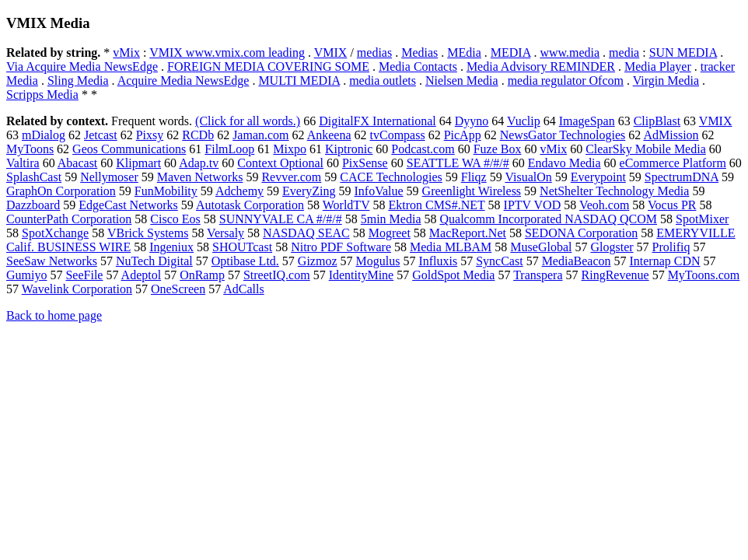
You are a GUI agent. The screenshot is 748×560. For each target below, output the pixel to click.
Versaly (225, 233)
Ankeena (329, 135)
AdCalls (243, 289)
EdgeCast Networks (128, 205)
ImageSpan (587, 121)
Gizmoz (318, 261)
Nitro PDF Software (341, 247)
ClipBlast (657, 121)
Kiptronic (349, 149)
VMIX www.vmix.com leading (227, 52)
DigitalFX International (377, 121)
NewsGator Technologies (563, 135)
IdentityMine (362, 275)
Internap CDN (664, 261)
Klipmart (138, 163)
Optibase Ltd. (245, 261)
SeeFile (84, 275)
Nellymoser (109, 177)
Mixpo (290, 149)
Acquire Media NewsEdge (184, 80)
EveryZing (309, 191)
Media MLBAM (451, 247)
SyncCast (499, 261)
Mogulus (377, 261)
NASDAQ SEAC (306, 233)
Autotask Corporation (250, 205)
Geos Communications (129, 149)
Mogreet (390, 233)
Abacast (78, 163)
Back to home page (54, 315)
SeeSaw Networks (52, 261)
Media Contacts (418, 66)
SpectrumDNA (682, 177)
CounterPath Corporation (69, 219)
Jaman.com (260, 135)
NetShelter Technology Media (614, 191)
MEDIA (511, 52)
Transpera (538, 275)
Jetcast (101, 135)
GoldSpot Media (453, 275)
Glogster (612, 247)
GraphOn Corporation (61, 191)
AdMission (671, 135)
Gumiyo (26, 275)
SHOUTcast (242, 247)
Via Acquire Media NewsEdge (82, 66)
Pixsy (150, 135)
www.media (570, 52)
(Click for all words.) (248, 121)
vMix (126, 52)
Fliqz (474, 177)
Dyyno (472, 121)
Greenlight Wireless (472, 191)
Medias (419, 52)
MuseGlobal (541, 247)
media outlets (383, 80)
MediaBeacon (577, 261)
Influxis (438, 261)
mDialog (44, 135)
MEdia (464, 52)
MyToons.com (704, 275)
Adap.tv (199, 163)
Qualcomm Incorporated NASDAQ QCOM (548, 219)
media (624, 52)
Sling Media (78, 80)
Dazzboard (33, 205)
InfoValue (379, 191)
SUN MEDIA (683, 52)
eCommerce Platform (673, 163)
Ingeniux (171, 247)
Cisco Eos (175, 219)
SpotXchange (55, 233)
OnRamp (202, 275)
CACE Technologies (391, 177)
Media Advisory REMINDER (541, 66)
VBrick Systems (148, 233)
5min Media (391, 219)
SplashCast (34, 177)
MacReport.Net (468, 233)
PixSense (365, 163)
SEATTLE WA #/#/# (458, 163)
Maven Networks (200, 177)
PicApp (463, 135)
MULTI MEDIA (299, 80)
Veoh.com (604, 205)
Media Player (658, 66)
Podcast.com (423, 149)
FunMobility (166, 191)
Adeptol (142, 275)
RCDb (198, 135)
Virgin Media (666, 80)
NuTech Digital (154, 261)
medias (374, 52)
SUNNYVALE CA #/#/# (281, 219)
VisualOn (528, 177)
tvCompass (398, 135)
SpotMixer (702, 219)
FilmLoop (229, 149)
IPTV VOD (533, 205)
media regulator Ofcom (566, 80)
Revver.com (291, 177)
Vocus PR (672, 205)
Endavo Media (564, 163)
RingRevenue (615, 275)
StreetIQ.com (277, 275)
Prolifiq (671, 247)
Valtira (23, 163)
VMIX (331, 52)
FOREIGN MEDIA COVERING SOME (268, 66)
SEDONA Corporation (581, 233)
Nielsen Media (462, 80)
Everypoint (598, 177)
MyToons (30, 149)
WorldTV (346, 205)
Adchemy (239, 191)
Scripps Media (42, 94)
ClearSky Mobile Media (646, 149)
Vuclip (524, 121)
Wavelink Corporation (77, 289)
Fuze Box (498, 149)
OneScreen (178, 289)
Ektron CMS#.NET (436, 205)
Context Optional (280, 163)
